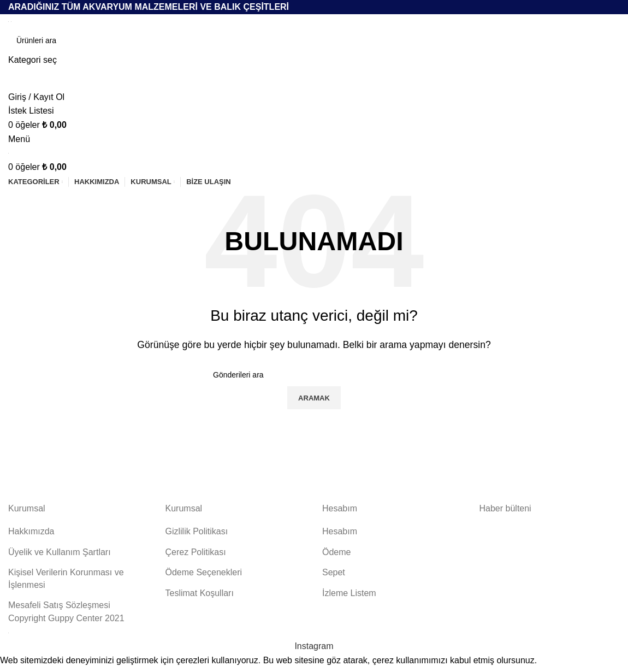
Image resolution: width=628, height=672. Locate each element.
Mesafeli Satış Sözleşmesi (59, 605)
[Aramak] (314, 40)
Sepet (334, 572)
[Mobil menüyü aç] (19, 139)
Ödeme (336, 552)
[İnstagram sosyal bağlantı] (314, 646)
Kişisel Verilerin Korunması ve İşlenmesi (66, 578)
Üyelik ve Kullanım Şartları (60, 552)
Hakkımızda (31, 531)
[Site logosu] (10, 21)
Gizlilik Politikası (197, 531)
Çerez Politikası (196, 552)
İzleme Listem (349, 593)
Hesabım (340, 531)
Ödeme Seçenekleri (204, 572)
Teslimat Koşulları (200, 593)
